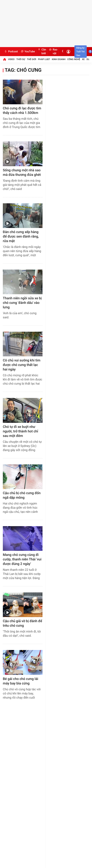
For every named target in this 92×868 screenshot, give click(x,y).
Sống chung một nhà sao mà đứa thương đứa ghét (22, 173)
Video (11, 59)
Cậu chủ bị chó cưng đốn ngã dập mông (22, 495)
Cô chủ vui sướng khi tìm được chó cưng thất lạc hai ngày (22, 365)
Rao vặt (53, 52)
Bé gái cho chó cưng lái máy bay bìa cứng (20, 681)
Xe (83, 59)
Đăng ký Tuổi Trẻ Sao (80, 52)
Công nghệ (74, 59)
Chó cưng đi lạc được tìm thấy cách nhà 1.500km (22, 111)
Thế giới (32, 59)
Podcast (11, 52)
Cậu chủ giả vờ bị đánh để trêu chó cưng (22, 623)
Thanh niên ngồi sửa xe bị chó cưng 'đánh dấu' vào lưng (22, 303)
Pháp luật (44, 59)
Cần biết (42, 52)
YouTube (28, 52)
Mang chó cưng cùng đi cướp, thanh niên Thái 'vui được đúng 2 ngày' (22, 559)
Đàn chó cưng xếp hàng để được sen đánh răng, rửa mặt (21, 237)
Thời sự (21, 59)
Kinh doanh (59, 59)
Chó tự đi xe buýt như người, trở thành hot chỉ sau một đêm (20, 431)
